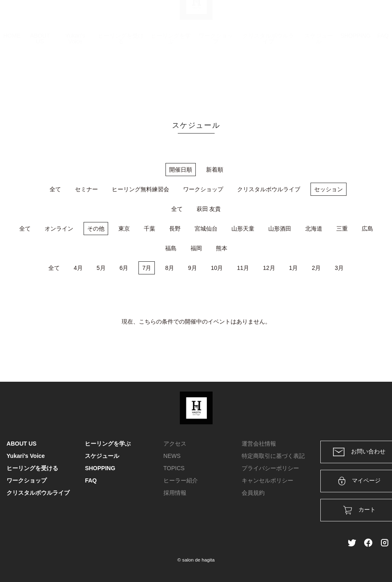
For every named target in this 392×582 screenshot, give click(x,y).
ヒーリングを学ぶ (171, 79)
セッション (329, 189)
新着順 (215, 170)
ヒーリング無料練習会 (140, 189)
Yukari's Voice (75, 79)
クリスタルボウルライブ (268, 79)
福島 (171, 248)
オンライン (59, 229)
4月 (78, 268)
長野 (175, 229)
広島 (367, 229)
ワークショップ (216, 79)
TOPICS (174, 468)
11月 (243, 268)
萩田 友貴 (209, 209)
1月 (294, 268)
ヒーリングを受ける (121, 79)
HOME (12, 76)
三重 (342, 229)
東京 (124, 229)
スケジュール (319, 79)
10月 (217, 268)
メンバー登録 (371, 17)
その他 (96, 229)
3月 (339, 268)
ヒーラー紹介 (181, 480)
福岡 (196, 248)
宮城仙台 (206, 229)
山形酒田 (280, 229)
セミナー (86, 189)
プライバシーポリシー (270, 468)
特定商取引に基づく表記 (273, 456)
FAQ (383, 76)
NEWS (172, 456)
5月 (101, 268)
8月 (170, 268)
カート (297, 17)
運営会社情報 (259, 444)
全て (55, 189)
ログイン (330, 17)
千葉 (150, 229)
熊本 (222, 248)
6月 (124, 268)
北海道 (314, 229)
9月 (193, 268)
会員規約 (253, 493)
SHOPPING (356, 76)
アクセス (175, 444)
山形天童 (243, 229)
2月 (316, 268)
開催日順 (181, 170)
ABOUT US (40, 79)
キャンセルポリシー (267, 480)
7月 (147, 268)
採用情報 (175, 493)
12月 (269, 268)
